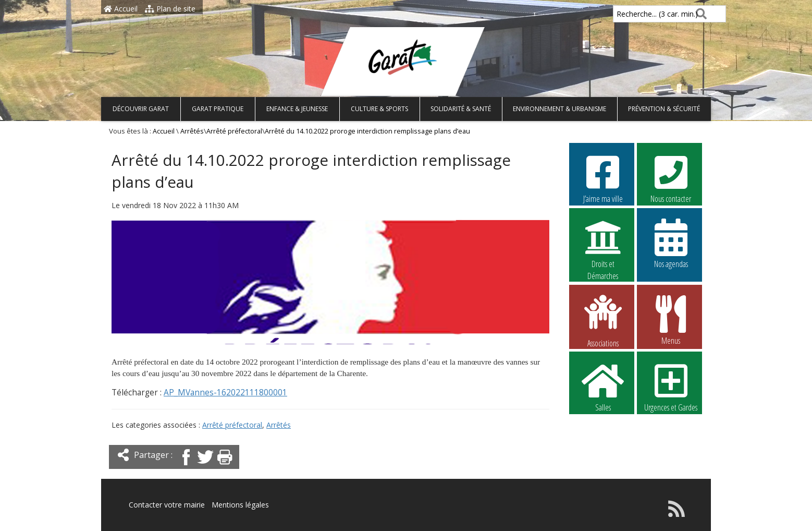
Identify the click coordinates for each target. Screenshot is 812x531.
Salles (603, 387)
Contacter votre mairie (167, 505)
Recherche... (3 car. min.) (639, 14)
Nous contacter (671, 178)
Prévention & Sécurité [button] (664, 109)
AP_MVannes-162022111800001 (225, 393)
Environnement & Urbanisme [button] (559, 109)
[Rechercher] (699, 14)
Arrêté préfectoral (234, 131)
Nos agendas (671, 243)
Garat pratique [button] (218, 109)
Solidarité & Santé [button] (461, 109)
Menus (671, 320)
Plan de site (170, 9)
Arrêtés (192, 131)
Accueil (121, 9)
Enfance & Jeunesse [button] (297, 109)
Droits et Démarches (603, 244)
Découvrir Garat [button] (141, 109)
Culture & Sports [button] (379, 109)
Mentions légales (240, 505)
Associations (603, 320)
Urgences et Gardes (671, 387)
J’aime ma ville (603, 178)
